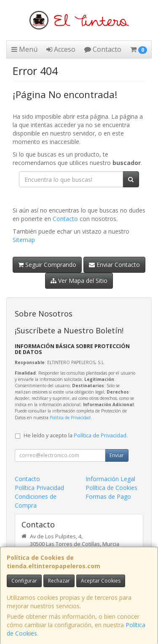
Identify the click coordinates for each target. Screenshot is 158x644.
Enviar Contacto (114, 265)
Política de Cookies (111, 488)
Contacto (103, 49)
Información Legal (110, 479)
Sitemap (24, 240)
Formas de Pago (108, 496)
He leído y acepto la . (76, 435)
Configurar (24, 581)
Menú (24, 49)
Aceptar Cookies (101, 581)
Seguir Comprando (47, 265)
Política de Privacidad (70, 418)
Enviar (117, 455)
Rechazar (59, 581)
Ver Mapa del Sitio (79, 281)
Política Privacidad (39, 488)
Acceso (61, 49)
